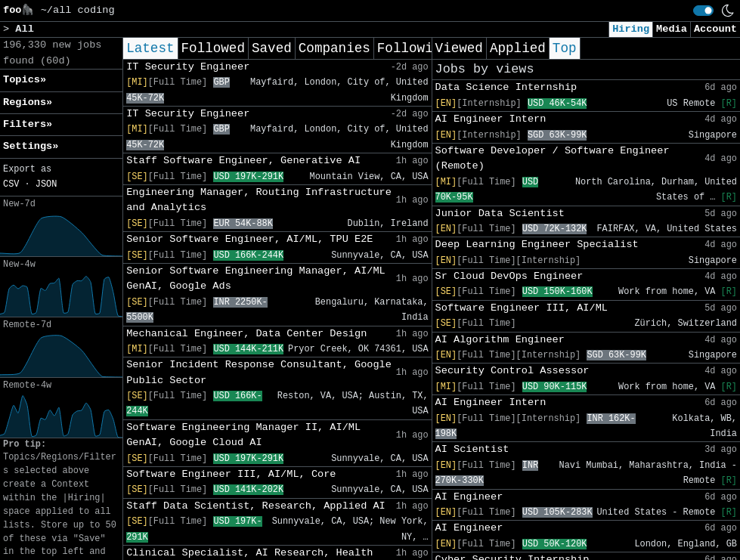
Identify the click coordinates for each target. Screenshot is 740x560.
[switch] (703, 11)
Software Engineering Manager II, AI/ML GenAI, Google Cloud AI (243, 435)
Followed (213, 48)
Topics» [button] (25, 80)
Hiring (631, 29)
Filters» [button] (28, 124)
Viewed (459, 48)
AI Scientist (472, 449)
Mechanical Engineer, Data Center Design (246, 334)
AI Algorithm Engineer (500, 340)
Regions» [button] (28, 102)
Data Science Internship (506, 87)
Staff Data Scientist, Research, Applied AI (256, 506)
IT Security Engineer (188, 67)
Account (715, 29)
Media (672, 29)
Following (413, 48)
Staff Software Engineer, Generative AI (243, 161)
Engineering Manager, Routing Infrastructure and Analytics (259, 200)
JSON (46, 184)
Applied (518, 48)
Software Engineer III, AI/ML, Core (231, 474)
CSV (11, 184)
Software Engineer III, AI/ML (522, 308)
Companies (334, 48)
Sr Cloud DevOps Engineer (509, 276)
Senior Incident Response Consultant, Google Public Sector (259, 372)
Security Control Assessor (512, 371)
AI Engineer (469, 497)
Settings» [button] (31, 146)
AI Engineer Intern (491, 119)
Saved (272, 48)
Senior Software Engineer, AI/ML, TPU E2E (249, 239)
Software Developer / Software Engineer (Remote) (553, 158)
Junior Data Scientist (500, 213)
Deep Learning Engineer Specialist (537, 244)
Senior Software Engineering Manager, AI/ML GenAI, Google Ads (256, 278)
